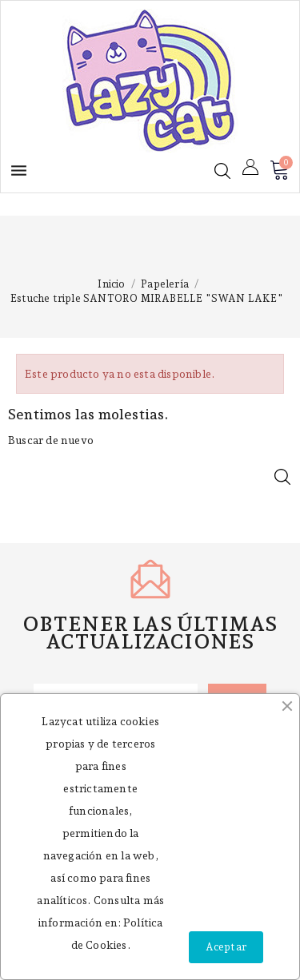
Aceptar (226, 947)
